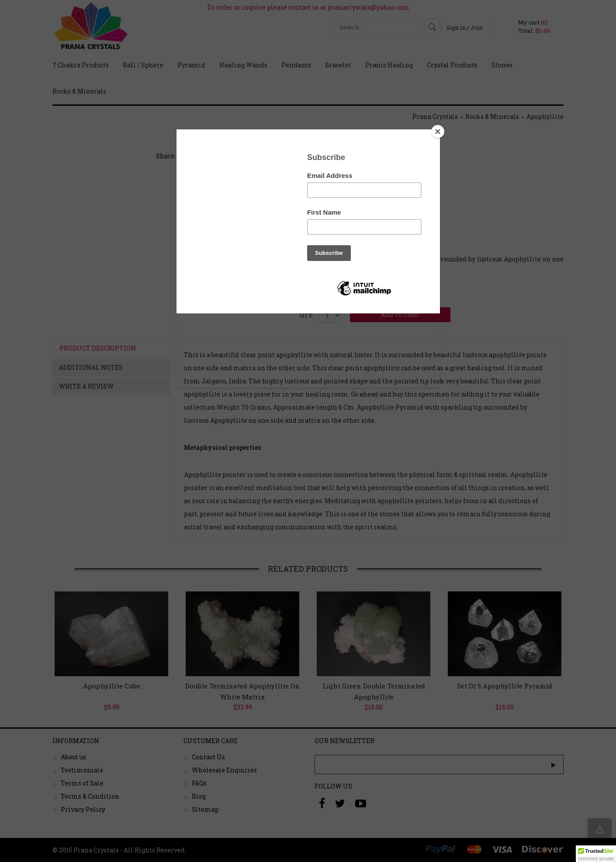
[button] (596, 854)
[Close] (438, 132)
